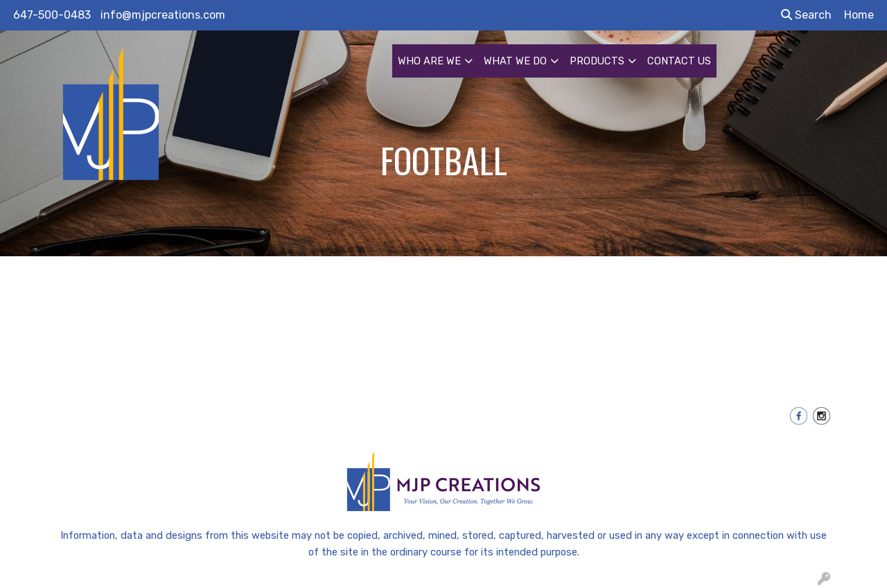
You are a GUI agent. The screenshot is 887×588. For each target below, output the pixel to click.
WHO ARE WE (429, 61)
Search (806, 15)
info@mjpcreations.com (163, 15)
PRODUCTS (597, 61)
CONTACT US (679, 61)
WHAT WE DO (515, 61)
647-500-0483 (52, 15)
